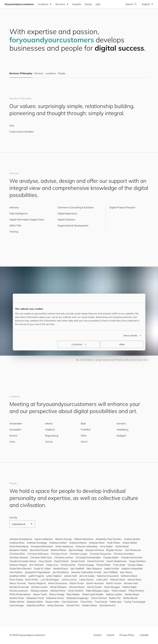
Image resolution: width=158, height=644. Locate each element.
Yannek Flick (73, 605)
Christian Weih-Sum (41, 557)
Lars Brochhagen (50, 580)
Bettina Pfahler (59, 550)
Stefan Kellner (17, 602)
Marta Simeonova (58, 583)
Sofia (84, 436)
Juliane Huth (71, 576)
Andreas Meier (97, 543)
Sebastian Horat (35, 598)
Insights (77, 4)
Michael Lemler (39, 587)
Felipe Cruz (52, 565)
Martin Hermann (95, 583)
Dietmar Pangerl (18, 565)
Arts (12, 126)
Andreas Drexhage (37, 543)
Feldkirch (50, 430)
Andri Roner (114, 543)
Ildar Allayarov (94, 568)
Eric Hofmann (37, 565)
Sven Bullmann (70, 602)
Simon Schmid (99, 598)
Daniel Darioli (61, 561)
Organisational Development (73, 226)
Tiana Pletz (86, 602)
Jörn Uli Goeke (87, 576)
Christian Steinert (19, 557)
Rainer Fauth (40, 594)
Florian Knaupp (86, 565)
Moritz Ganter (95, 587)
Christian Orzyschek (100, 554)
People (62, 73)
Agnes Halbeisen (44, 539)
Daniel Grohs (78, 561)
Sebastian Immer (55, 598)
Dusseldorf (15, 430)
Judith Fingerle (36, 576)
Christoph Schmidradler (88, 557)
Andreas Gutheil (58, 543)
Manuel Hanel (118, 580)
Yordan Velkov (89, 605)
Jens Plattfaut (111, 572)
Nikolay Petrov (58, 591)
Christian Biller (17, 554)
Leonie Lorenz (69, 580)
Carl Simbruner (133, 550)
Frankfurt (86, 430)
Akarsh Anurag (63, 539)
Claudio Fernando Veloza (23, 561)
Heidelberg (122, 430)
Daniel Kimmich (96, 561)
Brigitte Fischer (114, 550)
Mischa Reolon (77, 587)
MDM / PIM (15, 226)
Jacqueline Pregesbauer (38, 572)
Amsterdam (16, 423)
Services (39, 73)
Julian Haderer (54, 576)
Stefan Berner (130, 598)
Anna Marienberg (19, 546)
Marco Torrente (18, 583)
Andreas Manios (78, 543)
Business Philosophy (21, 73)
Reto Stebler (73, 594)
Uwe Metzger (17, 605)
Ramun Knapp (57, 594)
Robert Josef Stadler (93, 594)
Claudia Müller (111, 557)
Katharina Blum (129, 576)
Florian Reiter (104, 565)
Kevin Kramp (16, 580)
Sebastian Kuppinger (78, 598)
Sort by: (13, 517)
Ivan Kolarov (16, 572)
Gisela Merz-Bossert (20, 568)
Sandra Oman (17, 598)
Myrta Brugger (112, 587)
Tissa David (101, 602)
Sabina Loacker (114, 594)
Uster (12, 442)
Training (14, 232)
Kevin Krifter (32, 580)
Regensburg (52, 436)
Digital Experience (67, 213)
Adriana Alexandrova (21, 539)
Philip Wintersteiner (20, 594)
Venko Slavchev (56, 605)
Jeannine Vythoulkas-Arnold (86, 572)
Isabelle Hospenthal (132, 568)
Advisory (14, 207)
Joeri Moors (126, 572)
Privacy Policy (127, 635)
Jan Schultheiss (61, 572)
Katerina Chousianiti (108, 576)
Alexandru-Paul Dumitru (109, 539)
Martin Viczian (114, 583)
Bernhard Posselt (39, 550)
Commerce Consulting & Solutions (76, 207)
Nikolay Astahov (39, 591)
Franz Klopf (119, 565)
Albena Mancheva (84, 539)
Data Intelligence (18, 213)
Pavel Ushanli (119, 591)
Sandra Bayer (132, 594)
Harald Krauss (61, 568)
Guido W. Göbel (42, 568)
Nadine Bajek (130, 587)
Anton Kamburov (64, 546)
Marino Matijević (37, 583)
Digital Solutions (66, 219)
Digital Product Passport (122, 207)
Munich (13, 436)
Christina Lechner (64, 557)
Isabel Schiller (112, 568)
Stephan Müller (35, 602)
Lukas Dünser (86, 580)
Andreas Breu (17, 543)
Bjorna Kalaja (76, 550)
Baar (83, 423)
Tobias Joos (116, 602)
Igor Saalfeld (77, 568)
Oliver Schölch (76, 591)
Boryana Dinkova (95, 550)
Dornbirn (121, 423)
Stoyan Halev (52, 602)
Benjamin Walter (18, 550)
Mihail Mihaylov (58, 587)
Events (88, 4)
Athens (49, 423)
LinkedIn (144, 635)
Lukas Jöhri (102, 580)
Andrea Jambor (132, 539)
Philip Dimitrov (136, 591)
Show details (130, 335)
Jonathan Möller (18, 576)
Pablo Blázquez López (97, 591)
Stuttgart (121, 436)
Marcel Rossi (134, 580)
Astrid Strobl (122, 546)
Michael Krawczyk (19, 587)
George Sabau (135, 565)
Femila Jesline (68, 565)
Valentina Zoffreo (36, 605)
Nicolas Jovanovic (19, 591)
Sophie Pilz (115, 598)
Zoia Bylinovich (107, 605)
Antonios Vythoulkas (87, 546)
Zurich (84, 442)
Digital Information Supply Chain (27, 219)
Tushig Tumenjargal (135, 602)
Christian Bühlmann (38, 554)
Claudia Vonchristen (132, 557)
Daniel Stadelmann (117, 561)
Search (131, 4)
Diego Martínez (137, 561)
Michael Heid (131, 583)
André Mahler (130, 543)
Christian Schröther (124, 554)
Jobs (98, 4)
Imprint (111, 635)
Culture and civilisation (21, 132)
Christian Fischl (59, 554)
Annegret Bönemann (42, 546)
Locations (51, 73)
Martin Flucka (77, 583)
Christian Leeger (79, 554)
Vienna (49, 442)
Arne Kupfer (106, 546)
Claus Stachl (45, 561)
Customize (79, 344)
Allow (122, 344)
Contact (97, 635)
